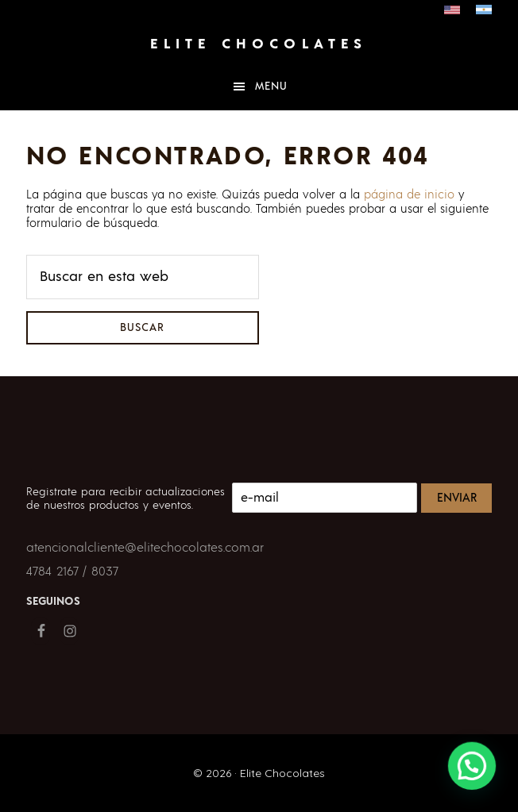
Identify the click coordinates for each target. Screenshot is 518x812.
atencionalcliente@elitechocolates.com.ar (145, 548)
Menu (271, 87)
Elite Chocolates (259, 44)
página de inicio (409, 195)
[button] (474, 770)
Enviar (457, 498)
